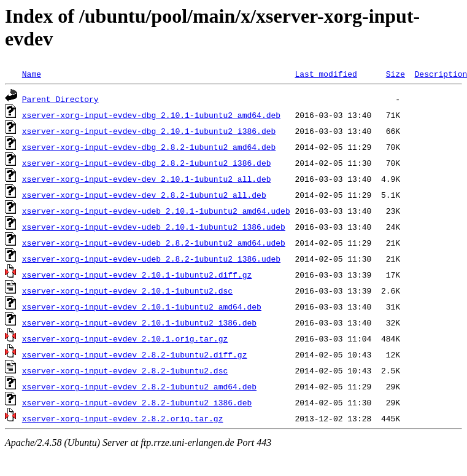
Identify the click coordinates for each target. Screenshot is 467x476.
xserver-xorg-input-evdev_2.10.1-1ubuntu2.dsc (127, 291)
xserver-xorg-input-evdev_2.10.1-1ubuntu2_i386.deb (139, 322)
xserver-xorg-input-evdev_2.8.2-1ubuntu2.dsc (125, 370)
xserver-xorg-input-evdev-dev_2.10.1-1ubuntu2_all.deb (147, 179)
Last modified (326, 74)
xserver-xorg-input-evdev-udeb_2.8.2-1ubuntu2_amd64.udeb (154, 243)
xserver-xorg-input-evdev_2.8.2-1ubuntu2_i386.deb (137, 402)
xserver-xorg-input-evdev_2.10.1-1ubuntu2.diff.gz (137, 275)
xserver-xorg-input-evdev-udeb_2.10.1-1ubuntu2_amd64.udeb (156, 211)
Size (396, 74)
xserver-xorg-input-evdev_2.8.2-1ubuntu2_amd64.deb (139, 386)
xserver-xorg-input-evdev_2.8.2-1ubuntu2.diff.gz (135, 354)
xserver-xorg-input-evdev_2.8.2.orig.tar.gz (123, 418)
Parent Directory (60, 99)
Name (32, 74)
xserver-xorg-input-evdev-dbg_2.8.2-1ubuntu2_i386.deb (147, 163)
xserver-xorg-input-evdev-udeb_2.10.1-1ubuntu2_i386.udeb (154, 227)
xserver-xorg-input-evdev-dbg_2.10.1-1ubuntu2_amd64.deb (151, 115)
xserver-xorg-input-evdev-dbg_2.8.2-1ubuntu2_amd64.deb (149, 147)
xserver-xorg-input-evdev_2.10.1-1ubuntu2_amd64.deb (142, 306)
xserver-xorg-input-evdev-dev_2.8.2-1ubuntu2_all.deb (144, 195)
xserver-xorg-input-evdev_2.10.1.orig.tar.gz (125, 338)
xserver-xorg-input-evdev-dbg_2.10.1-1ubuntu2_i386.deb (149, 131)
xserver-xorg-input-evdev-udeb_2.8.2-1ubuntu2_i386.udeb (151, 259)
